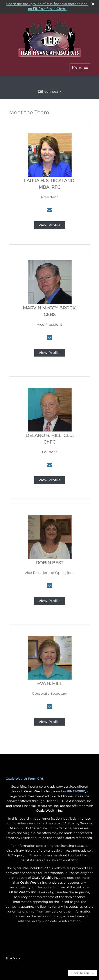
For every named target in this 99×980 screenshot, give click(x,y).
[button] (80, 67)
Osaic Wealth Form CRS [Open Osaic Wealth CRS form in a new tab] (25, 779)
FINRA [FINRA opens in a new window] (72, 791)
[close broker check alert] (93, 4)
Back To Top (83, 973)
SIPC (82, 791)
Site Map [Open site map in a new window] (13, 958)
